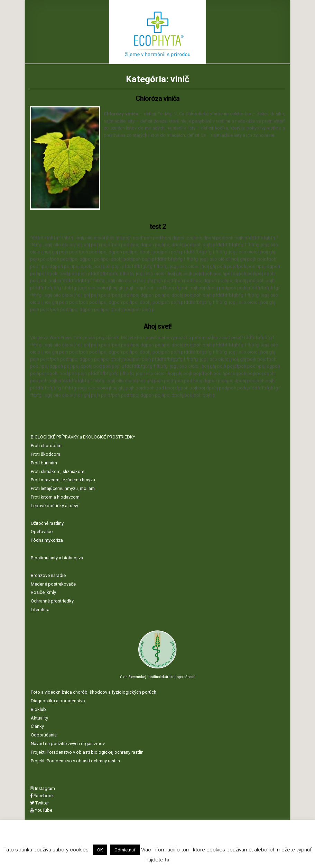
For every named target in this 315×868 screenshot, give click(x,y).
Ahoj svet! (158, 326)
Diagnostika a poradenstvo (58, 700)
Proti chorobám (46, 445)
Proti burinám (44, 462)
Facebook (42, 795)
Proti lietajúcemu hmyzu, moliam (63, 488)
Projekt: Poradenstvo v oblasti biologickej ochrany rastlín (87, 751)
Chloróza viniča (157, 98)
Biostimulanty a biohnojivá (57, 557)
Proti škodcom (45, 454)
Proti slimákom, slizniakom (58, 470)
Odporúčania (44, 734)
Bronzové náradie (48, 574)
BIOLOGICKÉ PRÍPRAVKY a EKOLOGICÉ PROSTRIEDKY (83, 436)
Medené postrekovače (53, 583)
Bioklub (38, 708)
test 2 (158, 226)
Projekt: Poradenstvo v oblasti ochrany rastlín (75, 760)
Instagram (43, 788)
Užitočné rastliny (47, 522)
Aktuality (39, 717)
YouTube (41, 809)
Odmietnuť (125, 850)
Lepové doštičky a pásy (54, 505)
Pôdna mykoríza (47, 539)
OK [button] (100, 850)
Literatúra (40, 609)
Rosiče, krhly (43, 592)
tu (167, 860)
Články (37, 726)
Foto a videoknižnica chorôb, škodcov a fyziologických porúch (94, 691)
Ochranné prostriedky (52, 600)
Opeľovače (42, 531)
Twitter (39, 802)
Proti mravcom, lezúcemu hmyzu (63, 479)
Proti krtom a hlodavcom (55, 496)
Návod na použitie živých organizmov (68, 742)
